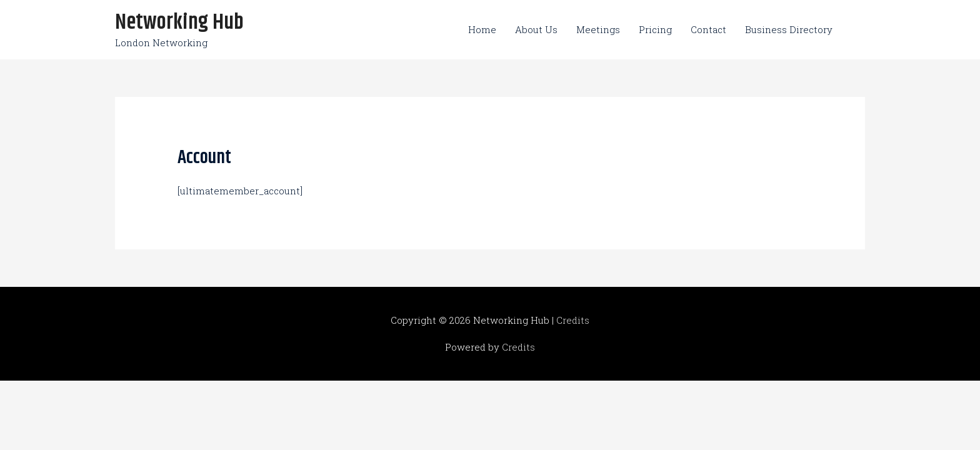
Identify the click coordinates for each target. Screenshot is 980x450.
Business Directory (789, 29)
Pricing (655, 29)
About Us (536, 29)
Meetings (598, 29)
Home (482, 29)
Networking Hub (179, 22)
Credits (573, 320)
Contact (708, 29)
